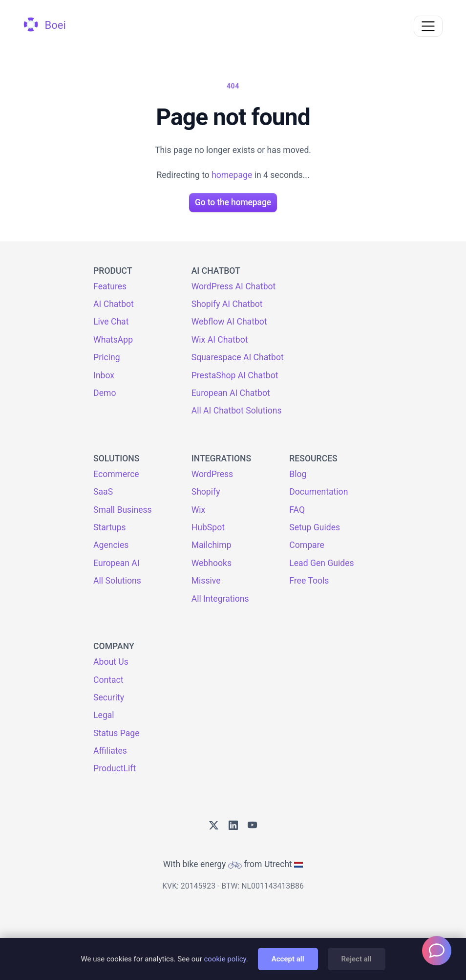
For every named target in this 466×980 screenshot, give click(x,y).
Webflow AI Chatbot (229, 322)
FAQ (297, 510)
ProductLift (115, 768)
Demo (105, 393)
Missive (206, 581)
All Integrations (220, 599)
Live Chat (111, 322)
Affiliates (110, 751)
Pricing (106, 357)
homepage (232, 175)
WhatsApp (113, 340)
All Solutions (117, 581)
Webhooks (212, 563)
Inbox (104, 375)
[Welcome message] (437, 951)
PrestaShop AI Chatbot (235, 375)
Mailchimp (212, 545)
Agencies (111, 545)
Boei (45, 24)
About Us (111, 662)
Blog (298, 474)
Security (109, 697)
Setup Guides (315, 527)
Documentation (318, 492)
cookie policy (225, 959)
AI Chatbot (114, 304)
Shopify (206, 492)
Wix (199, 510)
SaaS (103, 492)
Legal (104, 715)
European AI (116, 563)
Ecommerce (116, 474)
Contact (108, 680)
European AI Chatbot (231, 393)
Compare (307, 545)
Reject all (357, 959)
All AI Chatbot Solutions (237, 411)
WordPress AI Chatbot (234, 286)
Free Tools (309, 581)
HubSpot (208, 527)
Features (110, 286)
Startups (110, 527)
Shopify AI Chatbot (227, 304)
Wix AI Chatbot (220, 340)
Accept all (288, 959)
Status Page (116, 733)
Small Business (123, 510)
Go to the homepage (233, 202)
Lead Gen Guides (321, 563)
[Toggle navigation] (428, 26)
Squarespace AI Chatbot (238, 357)
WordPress (212, 474)
